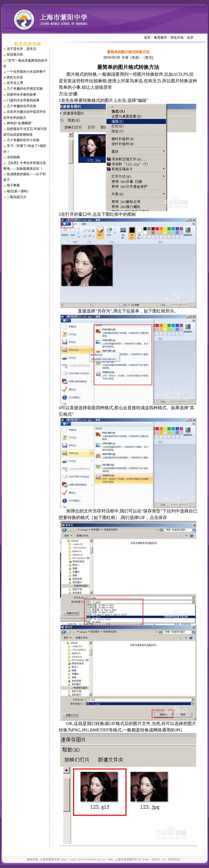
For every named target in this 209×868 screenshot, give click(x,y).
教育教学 (161, 38)
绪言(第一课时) (18, 191)
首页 (147, 38)
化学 (190, 38)
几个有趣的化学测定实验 (25, 89)
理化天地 (177, 38)
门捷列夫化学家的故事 (23, 100)
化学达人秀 (15, 83)
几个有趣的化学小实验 (23, 140)
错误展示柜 (15, 54)
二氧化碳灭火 (17, 197)
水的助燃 (13, 157)
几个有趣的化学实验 (21, 106)
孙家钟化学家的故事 (21, 95)
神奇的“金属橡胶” (20, 123)
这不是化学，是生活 (21, 49)
